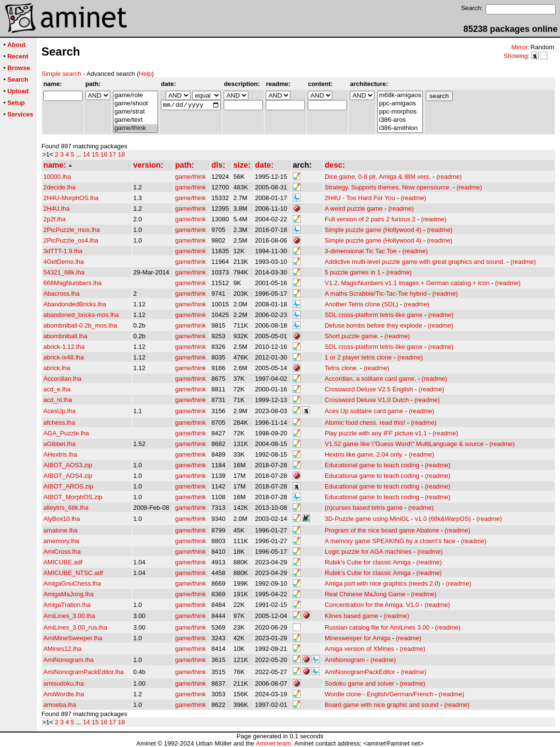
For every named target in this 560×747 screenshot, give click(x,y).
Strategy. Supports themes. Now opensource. (388, 187)
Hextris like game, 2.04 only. (364, 454)
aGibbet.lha (60, 444)
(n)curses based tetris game (364, 508)
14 (86, 154)
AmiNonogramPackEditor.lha (84, 672)
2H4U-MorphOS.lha (71, 198)
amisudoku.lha (64, 683)
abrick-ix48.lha (64, 357)
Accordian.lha (63, 379)
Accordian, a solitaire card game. (370, 379)
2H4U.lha (57, 208)
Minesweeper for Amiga (358, 638)
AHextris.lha (60, 454)
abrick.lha (57, 368)
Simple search (61, 74)
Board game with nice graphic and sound (382, 705)
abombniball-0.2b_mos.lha (80, 325)
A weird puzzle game (354, 208)
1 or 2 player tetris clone (358, 357)
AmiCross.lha (62, 552)
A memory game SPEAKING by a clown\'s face (390, 541)
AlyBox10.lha (62, 519)
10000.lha (57, 177)
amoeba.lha (60, 705)
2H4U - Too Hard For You (360, 198)
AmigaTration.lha (67, 605)
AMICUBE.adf (63, 562)
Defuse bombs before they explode (373, 325)
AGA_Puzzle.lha (66, 433)
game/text (136, 120)
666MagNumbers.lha (73, 283)
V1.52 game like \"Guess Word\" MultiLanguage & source (404, 444)
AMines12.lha (63, 649)
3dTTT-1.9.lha (63, 251)
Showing (516, 56)
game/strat (136, 112)
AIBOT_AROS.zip (68, 486)
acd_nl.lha (58, 400)
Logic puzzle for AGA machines (368, 552)
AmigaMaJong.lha (69, 594)
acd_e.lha (57, 389)
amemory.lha (61, 541)
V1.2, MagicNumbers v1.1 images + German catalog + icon (407, 283)
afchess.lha (59, 423)
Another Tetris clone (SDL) (361, 304)
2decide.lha (60, 187)
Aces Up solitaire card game (364, 411)
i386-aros (400, 120)
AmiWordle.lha (64, 694)
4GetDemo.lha (64, 262)
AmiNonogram (345, 660)
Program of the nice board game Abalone (382, 530)
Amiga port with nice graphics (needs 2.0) (382, 583)
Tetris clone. (341, 368)
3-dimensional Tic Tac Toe (361, 251)
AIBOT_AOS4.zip (68, 476)
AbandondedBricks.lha (75, 304)
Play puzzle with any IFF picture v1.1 (376, 433)
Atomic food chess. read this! (365, 423)
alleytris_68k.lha (66, 508)
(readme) (449, 177)
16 (104, 154)
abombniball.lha (65, 336)
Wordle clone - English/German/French (379, 694)
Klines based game (352, 616)
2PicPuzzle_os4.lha (71, 240)
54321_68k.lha (64, 272)
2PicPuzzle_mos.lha (72, 230)
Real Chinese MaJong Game (365, 594)
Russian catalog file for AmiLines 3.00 (377, 627)
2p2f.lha (55, 219)
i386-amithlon (400, 128)
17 (113, 154)
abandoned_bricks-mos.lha (81, 315)
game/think (136, 128)
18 (121, 154)
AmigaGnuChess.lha (72, 583)
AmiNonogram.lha (69, 660)
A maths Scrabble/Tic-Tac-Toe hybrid (376, 294)
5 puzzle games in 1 (353, 272)
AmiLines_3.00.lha (69, 616)
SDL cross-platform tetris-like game (374, 315)
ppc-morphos (400, 112)
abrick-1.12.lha (64, 347)
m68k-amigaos (400, 95)
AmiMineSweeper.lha (73, 638)
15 (95, 154)
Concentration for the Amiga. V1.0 (372, 605)
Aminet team (273, 743)
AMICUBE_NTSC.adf (73, 573)
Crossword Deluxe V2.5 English (369, 389)
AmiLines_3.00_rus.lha (75, 627)
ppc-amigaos (400, 104)
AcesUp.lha (59, 411)
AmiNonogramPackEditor (360, 672)
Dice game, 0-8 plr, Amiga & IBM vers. (378, 177)
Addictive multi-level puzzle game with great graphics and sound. (415, 262)
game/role (136, 95)
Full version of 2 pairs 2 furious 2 (370, 219)
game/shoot (136, 104)
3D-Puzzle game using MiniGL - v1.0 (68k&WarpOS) (398, 519)
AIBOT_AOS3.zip (68, 465)
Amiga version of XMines (359, 649)
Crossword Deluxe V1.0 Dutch (367, 400)
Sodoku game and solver (359, 683)
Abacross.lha (62, 294)
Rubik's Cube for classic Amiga (368, 562)
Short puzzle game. (352, 336)
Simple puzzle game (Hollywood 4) (373, 230)
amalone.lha (61, 530)
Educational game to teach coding (372, 465)
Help (145, 74)
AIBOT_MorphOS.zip (73, 497)
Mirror (519, 47)
